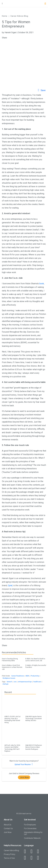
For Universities (30, 828)
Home (5, 16)
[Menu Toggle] (2, 3)
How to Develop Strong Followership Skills (12, 659)
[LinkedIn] (33, 851)
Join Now (24, 777)
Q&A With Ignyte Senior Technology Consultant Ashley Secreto (34, 719)
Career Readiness (18, 676)
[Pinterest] (33, 858)
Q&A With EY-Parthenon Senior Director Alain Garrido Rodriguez (34, 747)
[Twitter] (39, 851)
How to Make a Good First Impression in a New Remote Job (12, 667)
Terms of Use (9, 858)
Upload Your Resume (24, 764)
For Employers (30, 825)
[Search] (45, 4)
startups (6, 684)
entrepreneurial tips (25, 682)
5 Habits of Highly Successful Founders (36, 666)
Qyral (10, 585)
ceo (15, 682)
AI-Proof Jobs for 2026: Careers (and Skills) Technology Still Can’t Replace (12, 748)
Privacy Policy (10, 854)
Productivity (35, 676)
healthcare (37, 682)
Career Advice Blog (19, 16)
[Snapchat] (39, 858)
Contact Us (8, 828)
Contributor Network (32, 838)
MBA (27, 676)
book (42, 284)
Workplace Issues (9, 678)
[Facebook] (26, 851)
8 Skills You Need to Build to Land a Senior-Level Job (36, 659)
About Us (8, 825)
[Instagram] (26, 858)
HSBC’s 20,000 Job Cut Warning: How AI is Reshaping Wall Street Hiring (12, 719)
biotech (9, 682)
